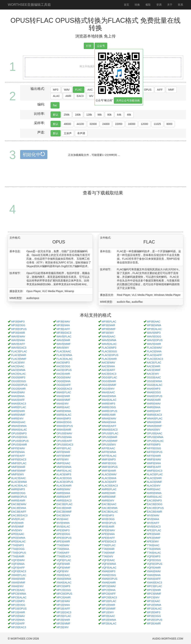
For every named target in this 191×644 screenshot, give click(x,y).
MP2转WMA (109, 620)
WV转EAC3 (154, 527)
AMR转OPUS (19, 497)
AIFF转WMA (109, 452)
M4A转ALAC (109, 400)
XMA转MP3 (108, 571)
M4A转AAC (108, 392)
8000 (169, 124)
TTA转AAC (153, 545)
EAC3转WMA (110, 508)
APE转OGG (63, 534)
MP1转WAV (63, 601)
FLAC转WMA (64, 355)
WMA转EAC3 (110, 430)
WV (91, 96)
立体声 (68, 133)
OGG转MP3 (18, 377)
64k (119, 115)
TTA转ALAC (154, 553)
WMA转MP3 (64, 418)
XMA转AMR (109, 582)
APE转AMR (63, 541)
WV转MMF (18, 527)
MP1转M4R (108, 605)
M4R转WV (17, 418)
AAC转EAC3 (109, 374)
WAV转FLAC (64, 336)
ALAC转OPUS (65, 482)
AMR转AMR (18, 500)
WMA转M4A (109, 422)
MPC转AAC (18, 590)
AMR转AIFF (63, 497)
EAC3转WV (63, 515)
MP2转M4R (63, 620)
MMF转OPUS (110, 467)
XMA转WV (17, 586)
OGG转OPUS (19, 385)
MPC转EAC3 (109, 597)
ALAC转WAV (109, 474)
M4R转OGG (109, 407)
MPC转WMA (19, 594)
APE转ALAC (18, 541)
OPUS (148, 90)
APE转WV (153, 541)
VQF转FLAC (64, 560)
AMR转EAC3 (64, 500)
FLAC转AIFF (154, 355)
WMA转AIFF (109, 426)
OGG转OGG (19, 381)
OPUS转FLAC (110, 433)
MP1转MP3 (18, 601)
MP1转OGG (18, 605)
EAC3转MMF (64, 512)
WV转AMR (108, 527)
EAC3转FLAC (64, 504)
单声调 (81, 133)
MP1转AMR (18, 612)
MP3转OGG (18, 325)
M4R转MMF (18, 415)
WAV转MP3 (154, 333)
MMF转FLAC (19, 463)
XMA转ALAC (64, 582)
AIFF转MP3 (154, 445)
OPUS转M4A (64, 437)
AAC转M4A (108, 366)
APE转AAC (18, 534)
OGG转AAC (154, 377)
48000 (67, 124)
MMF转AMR (109, 471)
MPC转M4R (154, 590)
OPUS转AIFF (64, 441)
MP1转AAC (154, 601)
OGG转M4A (63, 381)
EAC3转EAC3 (19, 515)
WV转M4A (153, 519)
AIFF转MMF (63, 456)
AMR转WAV (63, 489)
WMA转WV (153, 430)
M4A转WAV (18, 392)
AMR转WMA (154, 493)
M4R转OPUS (109, 411)
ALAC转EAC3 (110, 486)
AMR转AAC (154, 489)
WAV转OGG (154, 336)
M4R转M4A (154, 407)
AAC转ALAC (18, 374)
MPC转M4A (109, 590)
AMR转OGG (18, 493)
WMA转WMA (19, 426)
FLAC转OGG (109, 351)
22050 (119, 124)
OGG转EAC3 (64, 389)
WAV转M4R (63, 340)
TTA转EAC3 (63, 556)
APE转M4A (108, 534)
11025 (157, 124)
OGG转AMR (18, 389)
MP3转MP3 (18, 322)
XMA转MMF (18, 582)
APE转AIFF (108, 538)
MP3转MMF (109, 329)
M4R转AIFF (154, 411)
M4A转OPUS (154, 396)
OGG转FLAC (109, 377)
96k (100, 115)
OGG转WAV (64, 377)
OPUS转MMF (110, 441)
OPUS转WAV (64, 433)
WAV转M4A (18, 340)
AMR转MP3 (18, 489)
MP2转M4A (18, 620)
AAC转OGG (63, 366)
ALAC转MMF (154, 482)
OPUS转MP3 (19, 433)
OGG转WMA (154, 381)
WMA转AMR (64, 430)
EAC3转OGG (155, 504)
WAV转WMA (109, 340)
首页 (126, 5)
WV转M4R (17, 523)
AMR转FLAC (109, 489)
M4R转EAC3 (154, 415)
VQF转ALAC (109, 568)
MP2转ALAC (109, 623)
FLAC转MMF (19, 359)
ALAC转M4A (109, 478)
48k (129, 115)
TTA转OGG (18, 549)
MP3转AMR (18, 333)
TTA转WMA (154, 549)
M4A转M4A (18, 396)
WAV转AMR (154, 344)
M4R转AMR (109, 415)
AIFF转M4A (18, 452)
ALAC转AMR (64, 486)
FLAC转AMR (109, 359)
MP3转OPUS (19, 329)
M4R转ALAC (64, 415)
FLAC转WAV (154, 348)
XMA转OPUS (109, 579)
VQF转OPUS (154, 564)
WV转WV (17, 530)
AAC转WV (153, 374)
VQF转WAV (18, 560)
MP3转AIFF (63, 329)
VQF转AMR (154, 568)
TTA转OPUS (19, 553)
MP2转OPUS (154, 620)
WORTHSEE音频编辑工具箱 (29, 5)
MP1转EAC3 (64, 612)
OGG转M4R (109, 381)
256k (67, 115)
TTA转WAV (63, 545)
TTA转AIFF (63, 553)
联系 (181, 5)
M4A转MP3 (154, 389)
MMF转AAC (63, 463)
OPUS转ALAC (155, 441)
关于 (170, 5)
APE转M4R (154, 534)
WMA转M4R (154, 422)
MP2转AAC (108, 616)
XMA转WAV (154, 571)
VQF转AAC (108, 560)
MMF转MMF (18, 471)
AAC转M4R (154, 366)
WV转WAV (153, 515)
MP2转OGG (154, 616)
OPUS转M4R (109, 437)
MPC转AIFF (109, 594)
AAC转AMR (63, 374)
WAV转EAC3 (19, 348)
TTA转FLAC (109, 545)
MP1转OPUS (19, 609)
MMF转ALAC (64, 471)
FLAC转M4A (154, 351)
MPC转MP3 (63, 586)
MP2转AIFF (18, 623)
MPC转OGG (64, 590)
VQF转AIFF (18, 568)
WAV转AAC (108, 336)
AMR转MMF (109, 497)
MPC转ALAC (19, 597)
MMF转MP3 (109, 459)
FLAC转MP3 (109, 348)
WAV (67, 90)
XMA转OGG (109, 575)
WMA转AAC (18, 422)
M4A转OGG (154, 392)
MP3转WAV (63, 322)
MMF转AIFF (154, 467)
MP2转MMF (63, 623)
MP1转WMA (154, 605)
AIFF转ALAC (109, 456)
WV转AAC (62, 519)
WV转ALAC (63, 527)
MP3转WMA (154, 325)
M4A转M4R (63, 396)
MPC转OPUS (64, 594)
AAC (90, 90)
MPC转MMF (154, 594)
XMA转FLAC (19, 575)
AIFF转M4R (63, 452)
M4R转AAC (63, 407)
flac (55, 105)
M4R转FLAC (19, 407)
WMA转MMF (154, 426)
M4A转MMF (63, 400)
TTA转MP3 (18, 545)
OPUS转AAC (154, 433)
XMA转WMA (64, 579)
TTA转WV (107, 556)
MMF (171, 90)
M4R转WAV (154, 404)
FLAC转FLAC (19, 351)
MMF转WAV (154, 459)
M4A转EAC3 (19, 404)
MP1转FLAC (109, 601)
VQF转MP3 (154, 556)
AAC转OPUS (64, 370)
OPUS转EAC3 (65, 445)
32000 (93, 124)
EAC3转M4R (64, 508)
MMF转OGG (109, 463)
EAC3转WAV (19, 504)
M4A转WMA (109, 396)
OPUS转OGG (19, 437)
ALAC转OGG (64, 478)
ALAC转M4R (154, 478)
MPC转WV (153, 597)
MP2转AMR (154, 623)
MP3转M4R (108, 325)
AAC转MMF (154, 370)
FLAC (79, 90)
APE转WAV (108, 530)
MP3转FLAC (109, 322)
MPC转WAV (109, 586)
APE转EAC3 (109, 541)
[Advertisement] (95, 177)
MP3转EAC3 (64, 333)
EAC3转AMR (154, 512)
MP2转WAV (18, 616)
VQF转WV (62, 571)
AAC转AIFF (108, 370)
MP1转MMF (109, 609)
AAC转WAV (108, 363)
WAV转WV (63, 348)
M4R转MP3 (108, 404)
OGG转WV (108, 389)
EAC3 (80, 96)
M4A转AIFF (18, 400)
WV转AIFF (153, 523)
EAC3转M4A (19, 508)
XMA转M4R (18, 579)
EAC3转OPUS (155, 508)
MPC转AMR (63, 597)
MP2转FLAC (64, 616)
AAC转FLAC (154, 363)
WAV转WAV (18, 336)
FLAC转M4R (19, 355)
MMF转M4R (18, 467)
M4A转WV (62, 404)
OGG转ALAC (155, 385)
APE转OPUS (64, 538)
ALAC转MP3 (64, 474)
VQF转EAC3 (19, 571)
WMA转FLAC (155, 418)
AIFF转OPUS (155, 452)
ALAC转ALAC (19, 486)
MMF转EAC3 (154, 471)
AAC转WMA (18, 370)
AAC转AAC (18, 366)
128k (89, 115)
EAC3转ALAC (110, 512)
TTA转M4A (63, 549)
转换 (137, 5)
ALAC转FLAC (155, 474)
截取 (148, 5)
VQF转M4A (18, 564)
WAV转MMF (63, 344)
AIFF (160, 90)
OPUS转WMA (155, 437)
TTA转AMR (18, 556)
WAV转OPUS (155, 340)
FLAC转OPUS (110, 355)
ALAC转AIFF (109, 482)
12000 (144, 124)
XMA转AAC (63, 575)
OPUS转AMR (19, 445)
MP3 (56, 90)
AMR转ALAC (154, 497)
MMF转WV (18, 474)
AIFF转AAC (108, 448)
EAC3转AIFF (19, 512)
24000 (106, 124)
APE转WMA (18, 538)
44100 (80, 124)
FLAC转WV (18, 363)
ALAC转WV (154, 486)
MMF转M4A (154, 463)
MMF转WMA (64, 467)
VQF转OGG (154, 560)
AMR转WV (108, 500)
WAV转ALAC (109, 344)
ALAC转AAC (18, 478)
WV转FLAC (18, 519)
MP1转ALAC (154, 609)
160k (78, 115)
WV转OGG (108, 519)
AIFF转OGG (154, 448)
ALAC (56, 96)
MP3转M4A (63, 325)
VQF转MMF (63, 568)
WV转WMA (63, 523)
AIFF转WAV (18, 448)
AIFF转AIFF (18, 456)
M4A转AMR (154, 400)
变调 (159, 5)
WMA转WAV (109, 418)
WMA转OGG (64, 422)
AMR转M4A (63, 493)
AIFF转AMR (154, 456)
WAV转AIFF (18, 344)
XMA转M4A (154, 575)
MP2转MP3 (154, 612)
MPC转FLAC (154, 586)
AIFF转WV (63, 459)
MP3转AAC (154, 322)
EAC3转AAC (109, 504)
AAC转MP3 (63, 363)
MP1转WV (108, 612)
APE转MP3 (63, 530)
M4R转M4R (18, 411)
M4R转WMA (64, 411)
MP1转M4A (63, 605)
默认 (56, 115)
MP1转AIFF (63, 609)
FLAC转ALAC (64, 359)
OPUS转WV (109, 445)
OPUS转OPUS (20, 441)
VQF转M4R (63, 564)
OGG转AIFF (64, 385)
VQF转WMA (109, 564)
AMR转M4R (108, 493)
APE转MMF (154, 538)
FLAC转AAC (64, 351)
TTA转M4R (108, 549)
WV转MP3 (108, 515)
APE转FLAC (154, 530)
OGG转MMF (109, 385)
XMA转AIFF (154, 579)
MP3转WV (108, 333)
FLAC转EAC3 (155, 359)
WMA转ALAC (19, 430)
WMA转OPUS (65, 426)
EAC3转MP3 (154, 500)
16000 (132, 124)
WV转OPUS (109, 523)
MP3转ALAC (154, 329)
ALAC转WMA (19, 482)
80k (109, 115)
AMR (68, 96)
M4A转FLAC (64, 392)
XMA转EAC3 (154, 582)
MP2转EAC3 (19, 627)
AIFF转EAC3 (19, 459)
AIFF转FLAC (64, 448)
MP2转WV (62, 627)
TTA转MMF (108, 553)
